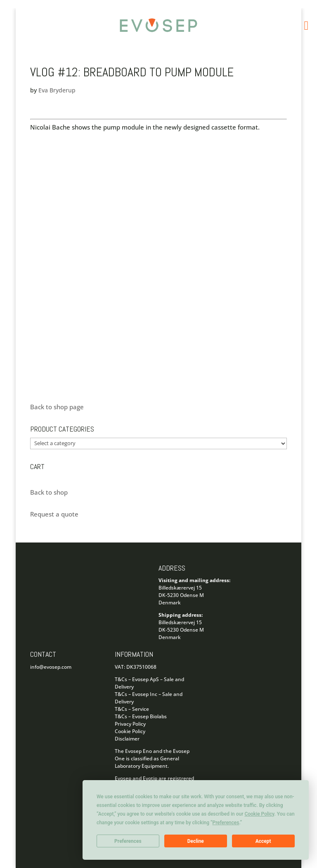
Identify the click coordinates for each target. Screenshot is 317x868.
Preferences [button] (226, 823)
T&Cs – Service (132, 709)
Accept (263, 841)
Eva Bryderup (57, 90)
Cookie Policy (130, 731)
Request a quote (54, 514)
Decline (196, 841)
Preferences (128, 841)
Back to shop (49, 492)
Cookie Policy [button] (259, 814)
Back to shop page (57, 407)
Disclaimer (127, 739)
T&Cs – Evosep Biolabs (141, 716)
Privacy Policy (130, 724)
